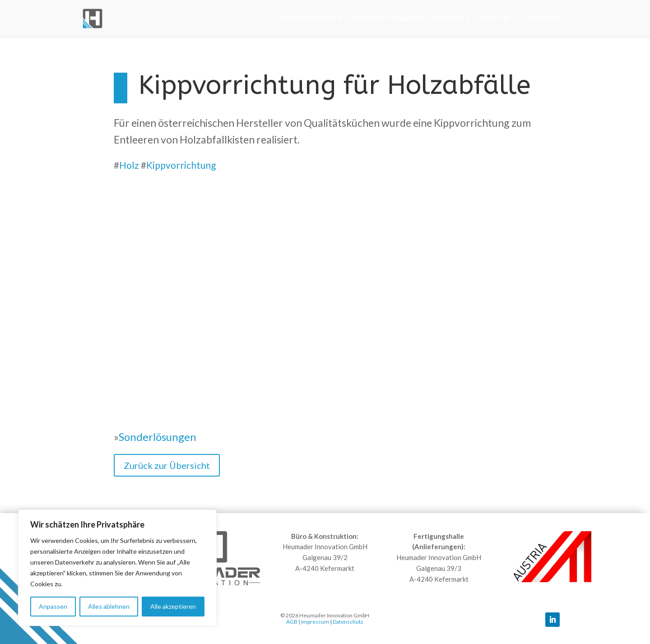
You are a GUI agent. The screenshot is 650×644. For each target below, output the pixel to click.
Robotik (495, 19)
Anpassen (53, 606)
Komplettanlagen (388, 19)
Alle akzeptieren (173, 606)
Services (544, 19)
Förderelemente (311, 19)
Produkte (451, 19)
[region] (117, 568)
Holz (129, 165)
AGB (292, 622)
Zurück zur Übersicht (167, 465)
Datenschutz (348, 622)
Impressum (315, 622)
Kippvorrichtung (181, 165)
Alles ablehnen (109, 606)
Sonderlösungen (158, 437)
